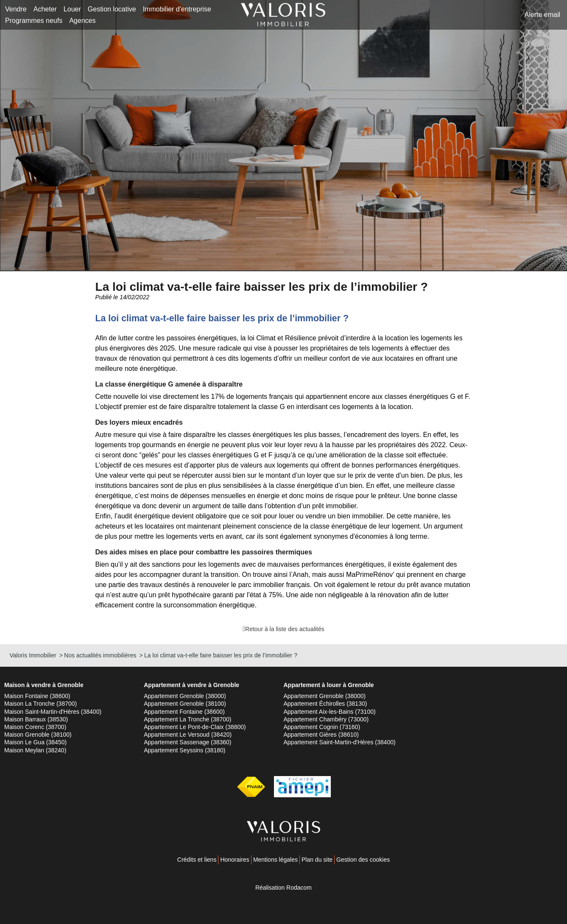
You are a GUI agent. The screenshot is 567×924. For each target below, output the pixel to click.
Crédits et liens (197, 860)
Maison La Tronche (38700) (40, 704)
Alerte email (542, 15)
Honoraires (235, 860)
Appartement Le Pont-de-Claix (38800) (195, 727)
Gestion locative (112, 9)
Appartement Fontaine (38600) (184, 712)
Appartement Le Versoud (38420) (188, 735)
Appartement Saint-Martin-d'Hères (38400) (340, 742)
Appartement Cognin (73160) (322, 727)
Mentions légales (275, 860)
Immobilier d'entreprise (177, 9)
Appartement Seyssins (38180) (184, 750)
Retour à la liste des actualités (285, 629)
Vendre (16, 9)
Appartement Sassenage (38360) (187, 742)
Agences (82, 21)
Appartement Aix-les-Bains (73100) (330, 712)
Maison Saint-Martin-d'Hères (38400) (53, 712)
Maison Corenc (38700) (35, 727)
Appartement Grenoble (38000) (185, 696)
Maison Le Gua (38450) (35, 742)
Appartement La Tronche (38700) (187, 719)
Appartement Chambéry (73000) (326, 719)
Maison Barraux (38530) (36, 719)
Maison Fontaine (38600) (37, 696)
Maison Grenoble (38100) (38, 735)
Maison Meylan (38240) (35, 750)
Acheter (45, 9)
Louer (72, 9)
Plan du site (317, 860)
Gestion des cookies (363, 860)
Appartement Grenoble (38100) (185, 704)
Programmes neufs (34, 21)
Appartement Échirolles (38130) (325, 704)
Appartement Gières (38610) (321, 735)
